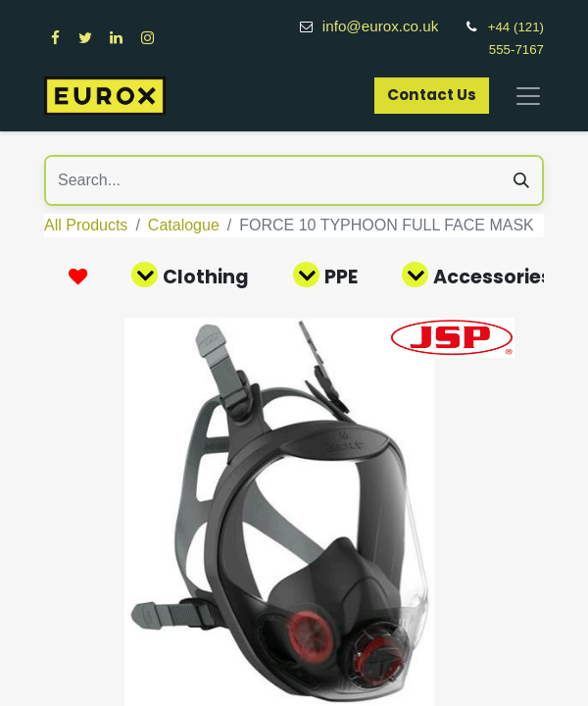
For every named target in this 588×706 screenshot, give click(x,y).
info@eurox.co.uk (391, 26)
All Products (86, 225)
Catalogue (184, 225)
